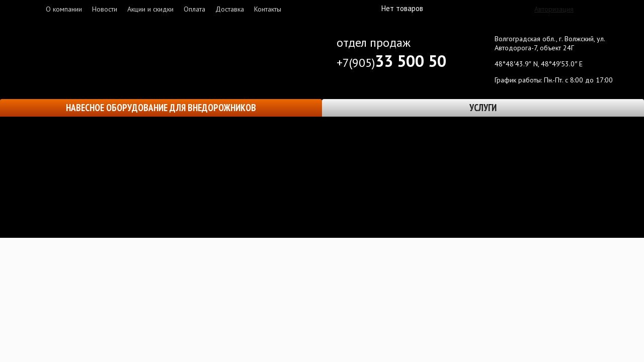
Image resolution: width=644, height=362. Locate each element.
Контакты (268, 9)
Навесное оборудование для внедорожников (161, 108)
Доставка (230, 9)
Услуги (483, 108)
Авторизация (554, 9)
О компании (64, 9)
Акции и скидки (150, 9)
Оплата (194, 9)
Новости (105, 9)
